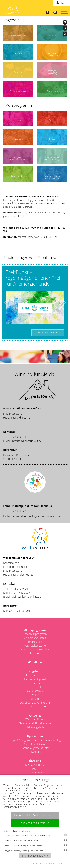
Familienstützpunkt (35, 679)
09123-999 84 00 (65, 28)
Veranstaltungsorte (35, 646)
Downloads (35, 752)
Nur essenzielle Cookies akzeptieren (35, 815)
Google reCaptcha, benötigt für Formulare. (35, 851)
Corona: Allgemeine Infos (35, 748)
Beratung (35, 695)
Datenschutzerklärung (15, 807)
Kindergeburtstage (35, 706)
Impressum (38, 863)
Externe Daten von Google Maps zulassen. (35, 846)
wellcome (35, 683)
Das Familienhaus (35, 765)
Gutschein (35, 653)
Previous (6, 302)
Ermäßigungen (35, 642)
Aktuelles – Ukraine (35, 744)
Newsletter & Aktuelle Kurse (35, 723)
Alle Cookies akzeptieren (35, 823)
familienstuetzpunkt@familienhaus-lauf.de (36, 516)
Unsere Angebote (35, 675)
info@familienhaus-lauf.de (65, 22)
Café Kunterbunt (35, 691)
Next (64, 302)
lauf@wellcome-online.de (26, 597)
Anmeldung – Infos (35, 638)
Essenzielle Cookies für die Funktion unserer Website (35, 836)
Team (35, 769)
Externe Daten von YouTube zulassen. (35, 841)
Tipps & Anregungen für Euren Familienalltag (35, 740)
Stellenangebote (35, 727)
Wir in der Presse (35, 719)
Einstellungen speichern (35, 856)
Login (64, 3)
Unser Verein (35, 773)
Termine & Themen (48, 332)
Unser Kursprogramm (35, 634)
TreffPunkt (35, 687)
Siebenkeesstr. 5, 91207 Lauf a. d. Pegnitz (65, 34)
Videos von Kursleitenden (35, 650)
